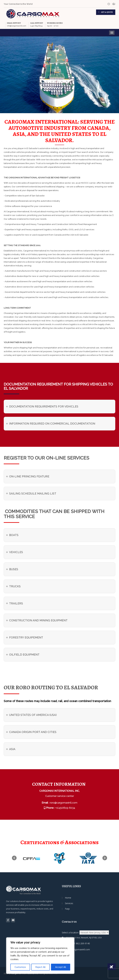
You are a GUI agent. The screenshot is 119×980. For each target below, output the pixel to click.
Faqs (67, 909)
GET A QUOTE (107, 12)
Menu (112, 33)
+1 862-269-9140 (81, 943)
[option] (31, 858)
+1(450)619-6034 (65, 808)
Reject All (41, 967)
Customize (20, 967)
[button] (14, 858)
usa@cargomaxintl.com (78, 949)
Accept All (61, 967)
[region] (40, 956)
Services (69, 903)
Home (68, 898)
